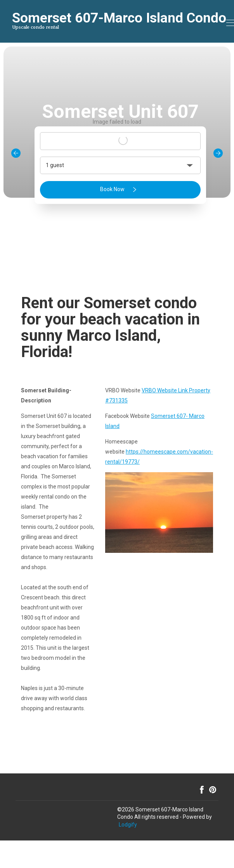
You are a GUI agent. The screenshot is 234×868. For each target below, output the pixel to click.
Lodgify (128, 825)
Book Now (120, 190)
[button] (120, 165)
